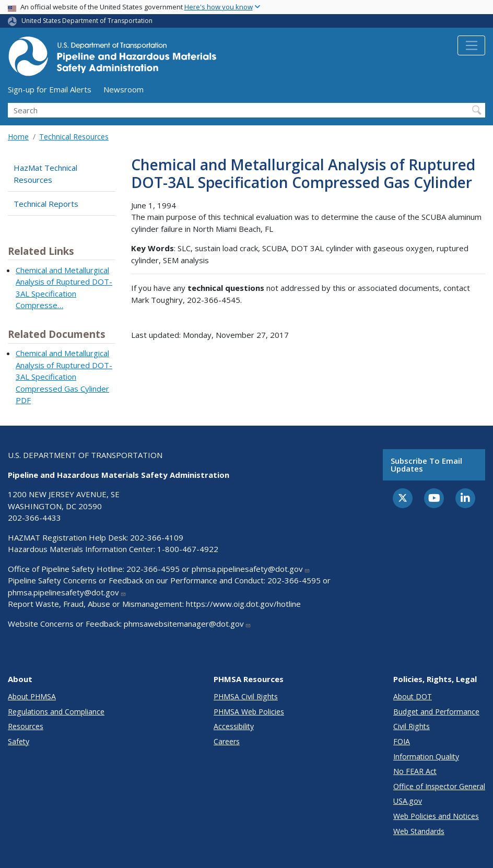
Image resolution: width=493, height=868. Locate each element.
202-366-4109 (157, 537)
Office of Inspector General (439, 786)
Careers (227, 741)
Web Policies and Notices (436, 816)
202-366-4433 (34, 518)
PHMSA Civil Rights (246, 696)
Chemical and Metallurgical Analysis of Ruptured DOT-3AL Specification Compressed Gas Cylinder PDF (64, 377)
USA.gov (408, 801)
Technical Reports (46, 204)
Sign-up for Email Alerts (50, 89)
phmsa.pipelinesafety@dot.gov (251, 569)
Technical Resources (74, 137)
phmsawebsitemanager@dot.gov (187, 624)
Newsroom (124, 89)
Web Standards (419, 831)
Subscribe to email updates (426, 465)
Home (18, 137)
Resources (26, 726)
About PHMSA (32, 696)
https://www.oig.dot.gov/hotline (243, 604)
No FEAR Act (415, 771)
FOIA (402, 741)
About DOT (413, 696)
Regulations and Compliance (56, 712)
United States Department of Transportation (87, 21)
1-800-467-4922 (188, 549)
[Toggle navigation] (471, 45)
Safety (19, 741)
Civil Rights (412, 726)
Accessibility (234, 726)
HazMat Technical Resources (45, 174)
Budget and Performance (436, 712)
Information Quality (426, 756)
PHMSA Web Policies (249, 712)
